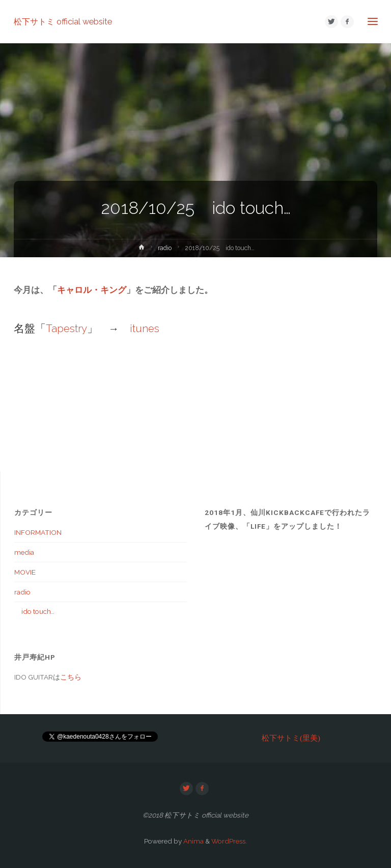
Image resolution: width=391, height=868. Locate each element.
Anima (193, 841)
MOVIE (25, 572)
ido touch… (34, 611)
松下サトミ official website (63, 21)
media (24, 552)
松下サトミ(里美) (291, 738)
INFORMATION (38, 532)
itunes (145, 329)
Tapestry (66, 329)
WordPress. (229, 841)
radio (165, 248)
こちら (71, 677)
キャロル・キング (92, 290)
